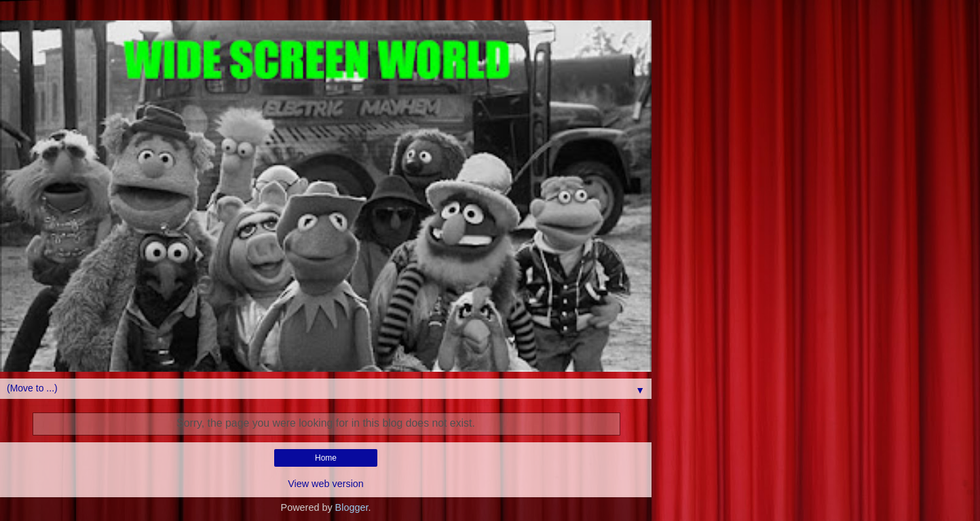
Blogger (352, 507)
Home (326, 458)
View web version (326, 484)
